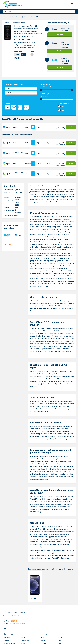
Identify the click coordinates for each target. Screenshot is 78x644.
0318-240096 (14, 621)
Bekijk (60, 34)
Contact (23, 637)
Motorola (60, 637)
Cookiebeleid (25, 641)
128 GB (17, 55)
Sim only (6, 641)
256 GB (24, 55)
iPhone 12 (35, 598)
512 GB (17, 58)
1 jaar (63, 106)
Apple (26, 17)
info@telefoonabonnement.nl (17, 624)
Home (5, 17)
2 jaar (63, 110)
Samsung (43, 641)
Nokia (59, 641)
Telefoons (7, 637)
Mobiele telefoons (16, 17)
